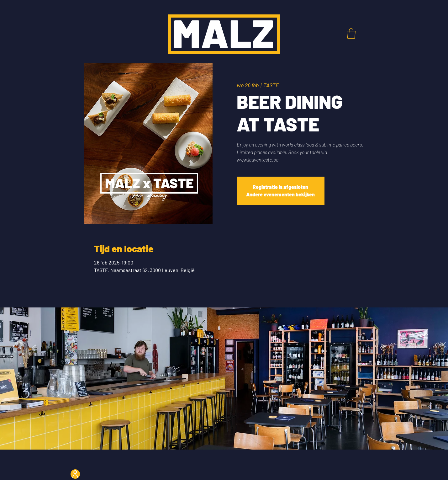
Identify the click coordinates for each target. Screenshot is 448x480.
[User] (75, 474)
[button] (351, 33)
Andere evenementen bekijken (280, 194)
